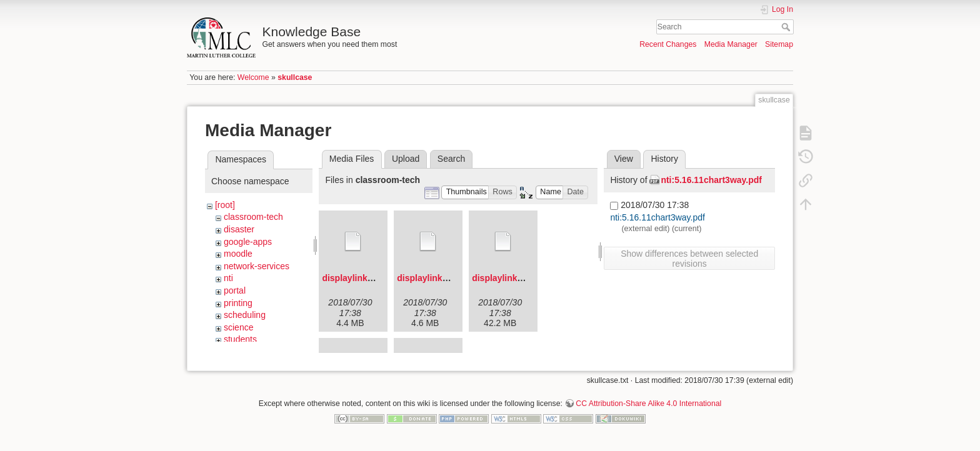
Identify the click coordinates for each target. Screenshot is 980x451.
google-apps (248, 242)
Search (787, 27)
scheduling (245, 315)
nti (228, 278)
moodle (238, 254)
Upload (406, 159)
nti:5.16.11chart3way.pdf (711, 180)
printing (238, 303)
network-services (257, 266)
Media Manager (731, 44)
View (624, 159)
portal (235, 290)
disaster (239, 229)
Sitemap (779, 44)
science (238, 327)
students (240, 339)
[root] (225, 205)
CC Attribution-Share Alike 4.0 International (648, 410)
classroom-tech (253, 217)
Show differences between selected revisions (689, 259)
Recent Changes (668, 44)
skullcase (295, 77)
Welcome (253, 77)
